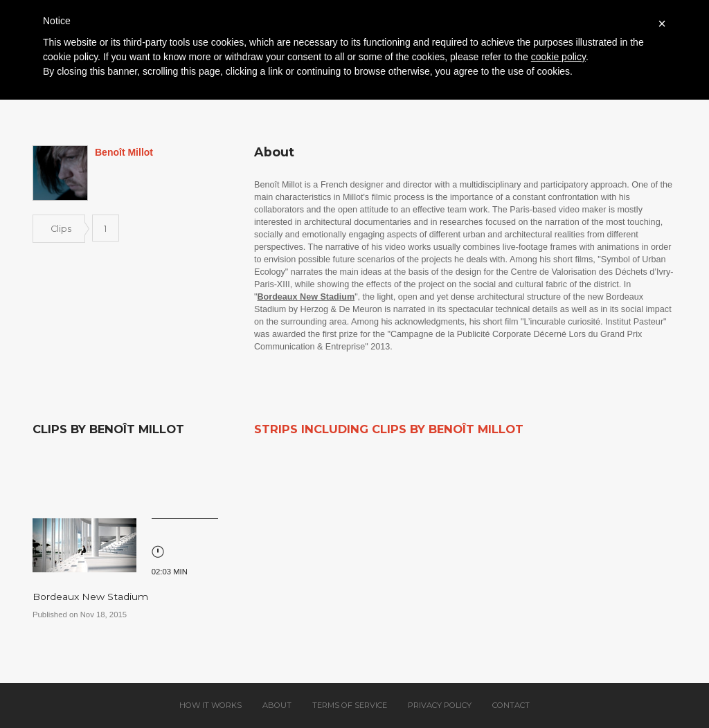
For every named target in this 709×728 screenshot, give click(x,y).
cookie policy (558, 57)
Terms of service (350, 705)
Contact (511, 705)
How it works (210, 705)
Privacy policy (440, 705)
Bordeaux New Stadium (90, 597)
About (277, 705)
